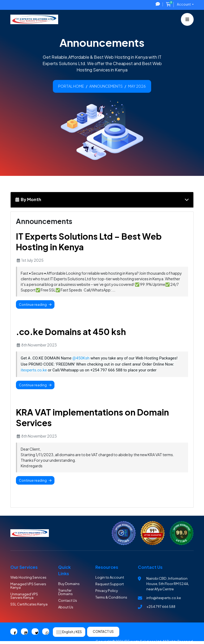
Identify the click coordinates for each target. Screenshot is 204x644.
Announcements (106, 86)
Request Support (110, 584)
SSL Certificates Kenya (29, 604)
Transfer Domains (65, 592)
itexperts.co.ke (34, 370)
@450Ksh (81, 358)
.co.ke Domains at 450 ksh (71, 332)
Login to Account (110, 577)
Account (184, 4)
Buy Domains (69, 584)
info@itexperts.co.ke (164, 598)
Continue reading (35, 304)
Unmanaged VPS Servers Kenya (24, 596)
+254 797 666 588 (161, 607)
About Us (66, 607)
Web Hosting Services (28, 577)
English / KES (69, 632)
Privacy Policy (107, 591)
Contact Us (68, 600)
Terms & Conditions (111, 597)
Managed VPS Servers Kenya (28, 586)
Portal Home (71, 86)
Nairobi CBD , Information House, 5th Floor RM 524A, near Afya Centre (168, 584)
